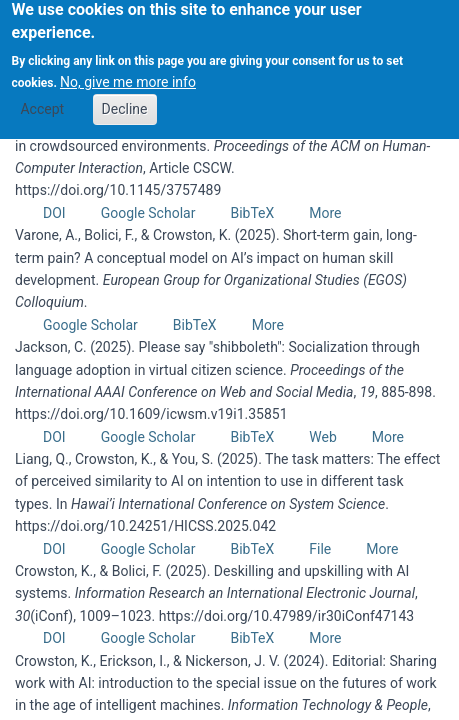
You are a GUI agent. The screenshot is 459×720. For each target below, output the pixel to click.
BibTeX (252, 213)
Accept (42, 99)
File (320, 549)
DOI (54, 213)
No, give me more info (128, 73)
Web (323, 437)
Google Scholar (148, 213)
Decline (125, 99)
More (325, 213)
